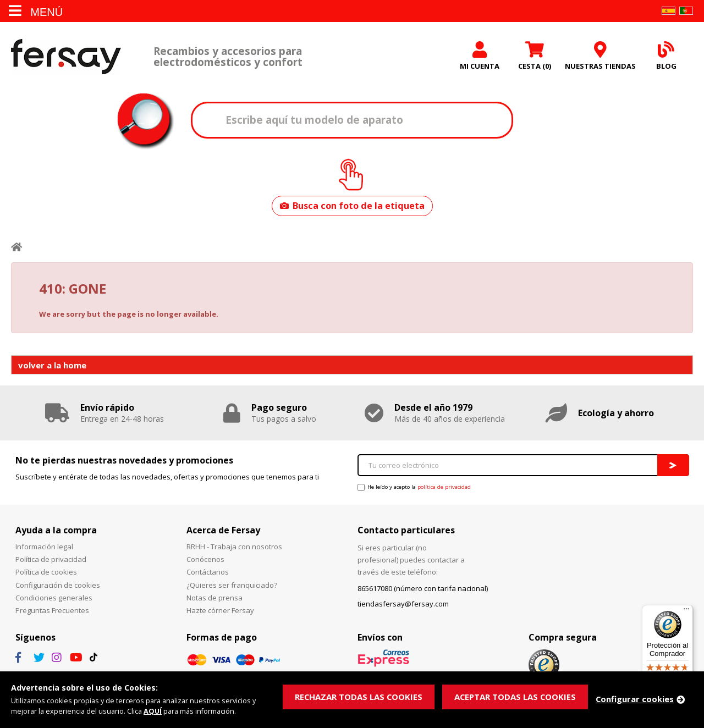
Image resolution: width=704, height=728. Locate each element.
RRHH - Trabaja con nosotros (234, 547)
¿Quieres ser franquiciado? (232, 585)
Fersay (66, 56)
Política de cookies (46, 572)
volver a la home (52, 365)
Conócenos (205, 559)
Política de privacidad (51, 559)
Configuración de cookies (58, 585)
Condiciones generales (54, 598)
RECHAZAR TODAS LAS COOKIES (359, 697)
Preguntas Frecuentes (52, 610)
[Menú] (686, 611)
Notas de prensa (215, 598)
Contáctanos (208, 572)
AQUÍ (153, 712)
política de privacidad (444, 487)
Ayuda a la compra (56, 530)
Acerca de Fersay (223, 530)
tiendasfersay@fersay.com (403, 604)
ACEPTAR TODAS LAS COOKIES (517, 697)
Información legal (44, 547)
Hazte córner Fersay (220, 610)
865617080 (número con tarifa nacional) (423, 588)
